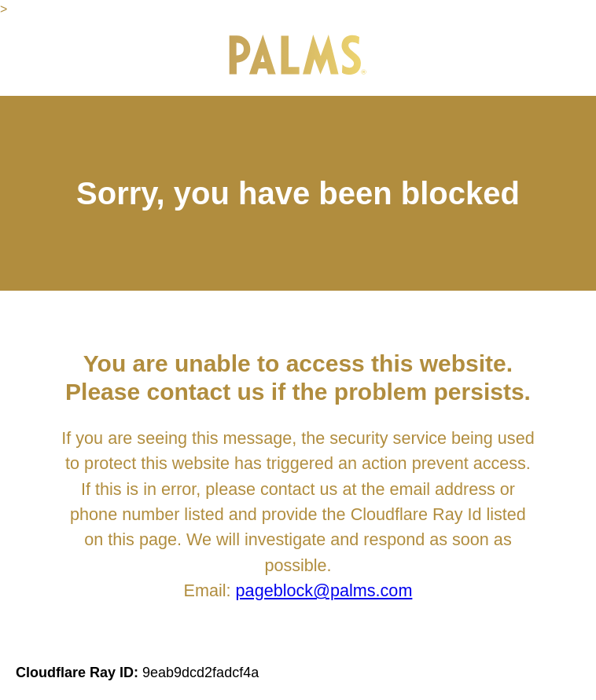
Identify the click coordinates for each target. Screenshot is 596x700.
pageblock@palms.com (324, 590)
